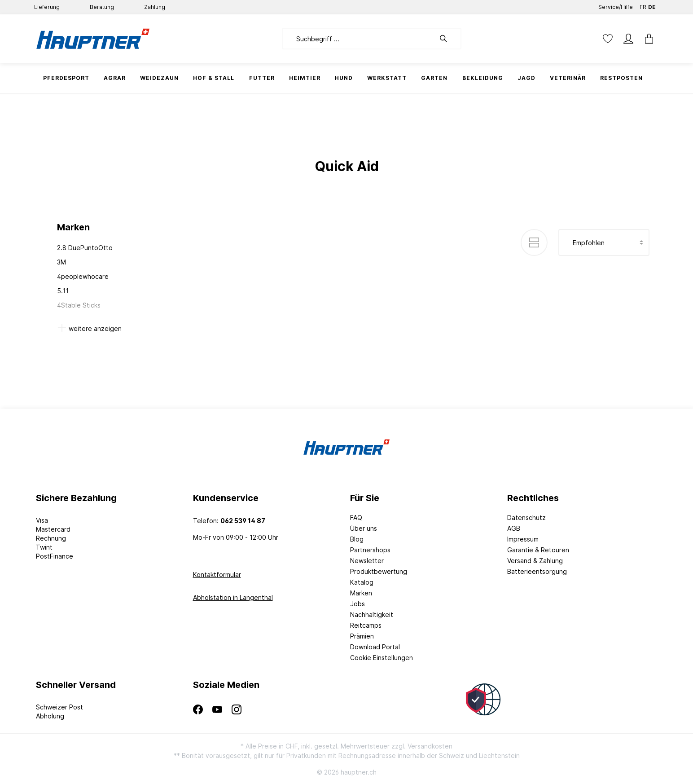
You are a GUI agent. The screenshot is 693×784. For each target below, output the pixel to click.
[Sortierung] (604, 242)
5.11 (63, 291)
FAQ (356, 518)
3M (61, 262)
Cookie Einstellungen (382, 658)
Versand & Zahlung (535, 561)
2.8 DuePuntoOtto (85, 248)
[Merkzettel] (608, 39)
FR (643, 5)
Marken (361, 593)
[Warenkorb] (646, 39)
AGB (514, 528)
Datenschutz (526, 518)
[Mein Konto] (628, 39)
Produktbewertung (379, 571)
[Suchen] (448, 39)
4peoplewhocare (83, 276)
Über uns (364, 528)
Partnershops (370, 550)
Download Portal (375, 647)
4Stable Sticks (79, 305)
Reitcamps (366, 625)
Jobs (357, 604)
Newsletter (367, 561)
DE (652, 5)
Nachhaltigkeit (372, 614)
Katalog (362, 582)
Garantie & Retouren (538, 550)
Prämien (362, 636)
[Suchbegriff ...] (358, 39)
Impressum (523, 539)
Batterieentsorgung (537, 571)
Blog (357, 539)
